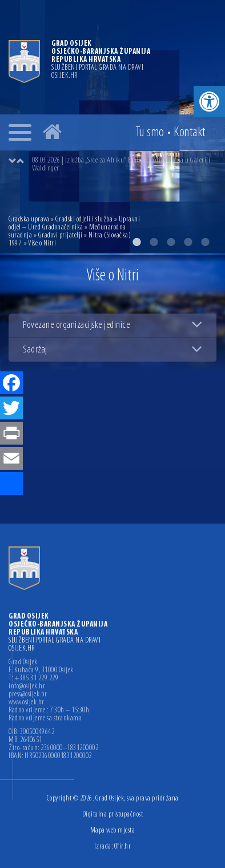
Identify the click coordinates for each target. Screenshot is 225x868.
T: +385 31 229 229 (33, 679)
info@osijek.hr (27, 687)
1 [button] (136, 242)
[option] (124, 165)
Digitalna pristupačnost (113, 815)
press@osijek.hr (28, 695)
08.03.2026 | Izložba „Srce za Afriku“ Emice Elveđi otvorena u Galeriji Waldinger (121, 165)
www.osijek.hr (27, 703)
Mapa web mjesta (113, 831)
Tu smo (150, 133)
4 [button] (188, 242)
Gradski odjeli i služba (84, 219)
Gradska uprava (29, 219)
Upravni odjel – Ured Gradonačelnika (74, 223)
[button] (209, 102)
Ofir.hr (123, 847)
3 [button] (171, 242)
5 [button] (205, 242)
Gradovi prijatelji (61, 235)
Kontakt (190, 133)
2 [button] (154, 242)
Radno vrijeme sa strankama (45, 719)
